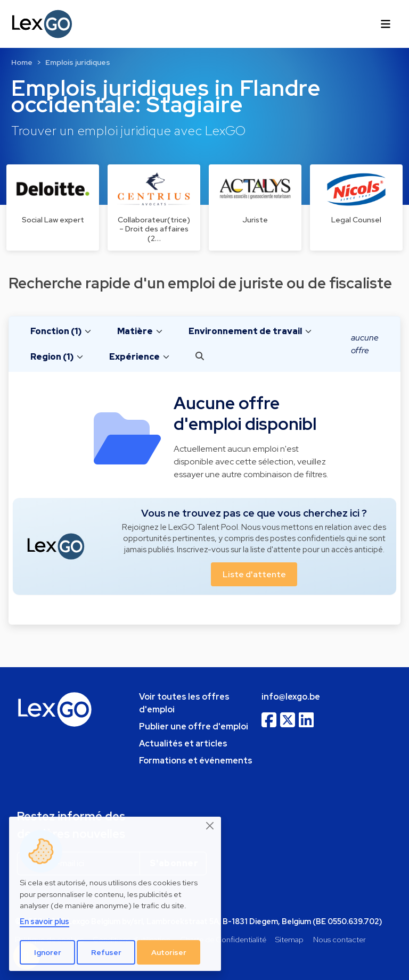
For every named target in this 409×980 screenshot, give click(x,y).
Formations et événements (196, 761)
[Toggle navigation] (386, 24)
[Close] (210, 826)
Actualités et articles (183, 744)
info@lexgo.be (291, 697)
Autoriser (169, 952)
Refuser (106, 952)
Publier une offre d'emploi (194, 726)
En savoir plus (44, 921)
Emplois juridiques (78, 62)
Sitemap (289, 939)
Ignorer (48, 952)
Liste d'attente (254, 574)
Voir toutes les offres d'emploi (184, 703)
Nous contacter (340, 939)
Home (22, 62)
